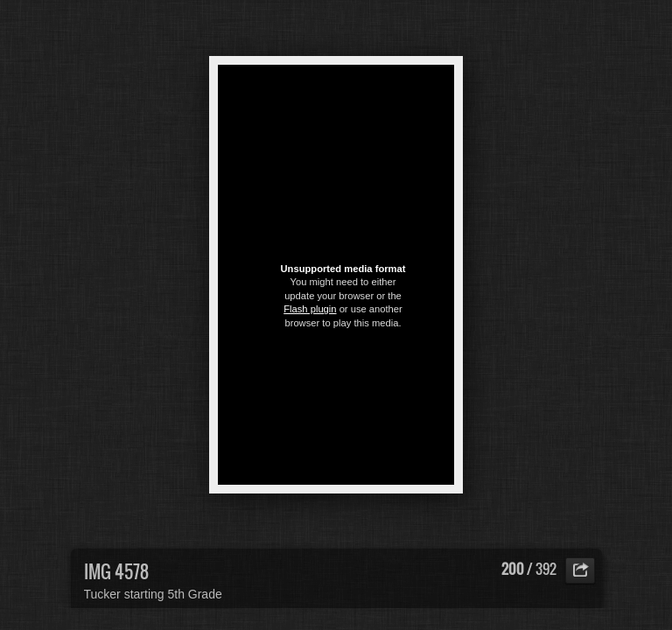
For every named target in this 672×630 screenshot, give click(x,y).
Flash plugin (310, 309)
